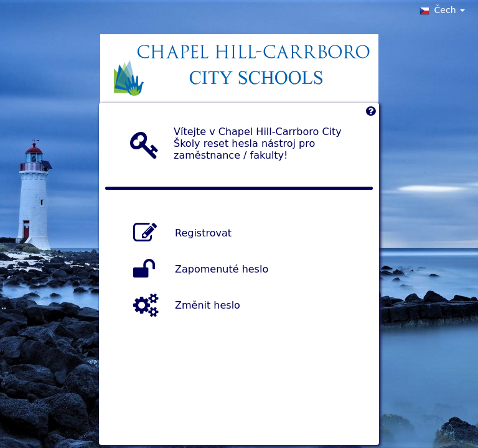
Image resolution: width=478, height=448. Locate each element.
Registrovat (203, 232)
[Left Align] (371, 114)
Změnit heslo (208, 305)
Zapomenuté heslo (222, 268)
